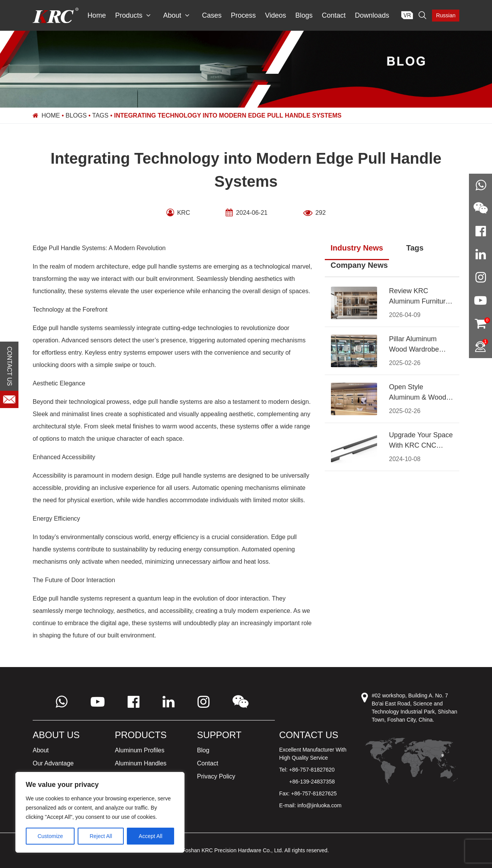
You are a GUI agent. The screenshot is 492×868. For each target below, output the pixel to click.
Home (96, 15)
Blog (203, 750)
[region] (100, 812)
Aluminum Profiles (140, 750)
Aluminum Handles (141, 763)
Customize (50, 836)
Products (133, 15)
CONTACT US (9, 366)
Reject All (101, 836)
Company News (359, 265)
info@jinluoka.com (320, 805)
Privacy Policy (216, 776)
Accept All (150, 836)
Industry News (357, 248)
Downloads (372, 15)
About (176, 15)
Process (244, 15)
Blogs (304, 15)
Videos (276, 15)
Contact (334, 15)
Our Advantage (53, 763)
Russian (446, 15)
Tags (100, 115)
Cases (212, 15)
